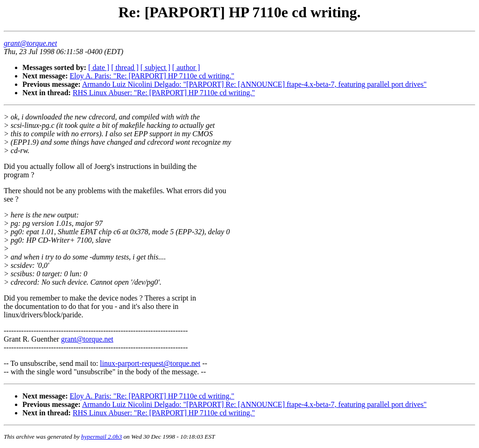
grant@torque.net (87, 339)
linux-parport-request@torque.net (150, 363)
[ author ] (186, 67)
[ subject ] (155, 67)
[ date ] (99, 67)
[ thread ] (125, 67)
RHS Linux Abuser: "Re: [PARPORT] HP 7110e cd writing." (164, 93)
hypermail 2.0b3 (102, 437)
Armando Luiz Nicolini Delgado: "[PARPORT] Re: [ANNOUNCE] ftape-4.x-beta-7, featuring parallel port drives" (254, 84)
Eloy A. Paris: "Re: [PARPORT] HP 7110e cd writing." (152, 76)
